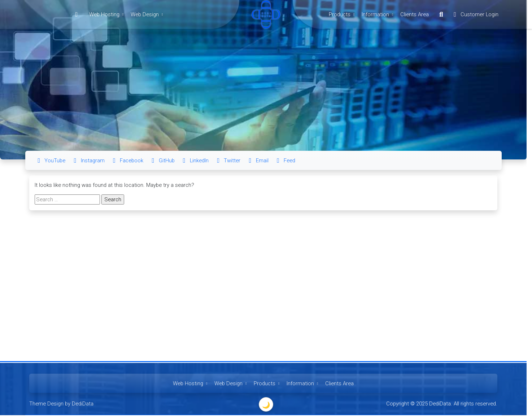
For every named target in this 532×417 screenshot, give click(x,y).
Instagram (88, 161)
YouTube (50, 161)
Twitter (227, 161)
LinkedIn (194, 161)
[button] (441, 14)
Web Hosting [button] (107, 14)
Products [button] (343, 14)
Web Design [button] (148, 14)
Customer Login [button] (475, 14)
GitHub (162, 161)
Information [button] (378, 14)
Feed (285, 161)
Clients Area (415, 14)
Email (257, 161)
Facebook (127, 161)
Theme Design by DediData (61, 404)
